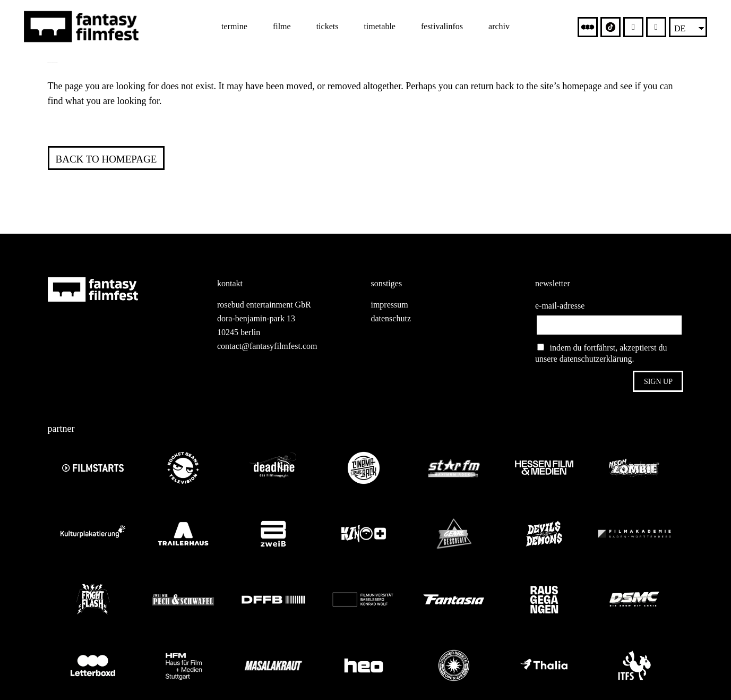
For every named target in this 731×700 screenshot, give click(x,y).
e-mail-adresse (560, 306)
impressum (389, 305)
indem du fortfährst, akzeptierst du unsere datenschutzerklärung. (601, 353)
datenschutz (391, 318)
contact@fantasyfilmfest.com (267, 346)
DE (680, 28)
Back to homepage (106, 159)
